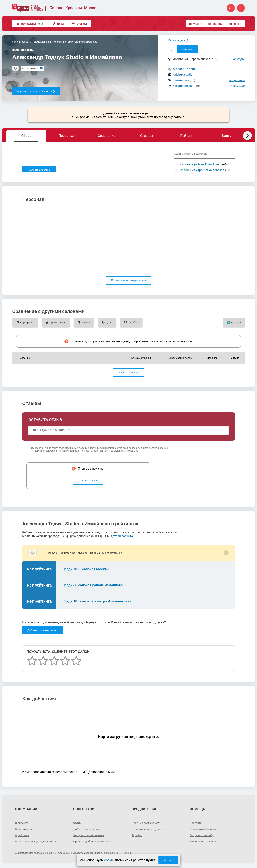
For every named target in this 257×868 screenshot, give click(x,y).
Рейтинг (187, 136)
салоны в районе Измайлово (201, 164)
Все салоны (31, 24)
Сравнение (107, 136)
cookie (109, 860)
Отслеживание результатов (150, 830)
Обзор (26, 136)
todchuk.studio (182, 75)
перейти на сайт (184, 69)
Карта (227, 136)
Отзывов (30, 68)
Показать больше (128, 374)
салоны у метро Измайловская (202, 170)
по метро (235, 24)
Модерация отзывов (203, 843)
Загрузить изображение (89, 837)
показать (187, 49)
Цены (58, 24)
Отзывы (79, 24)
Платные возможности (147, 824)
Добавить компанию (87, 830)
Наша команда (25, 830)
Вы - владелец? (178, 40)
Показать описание (39, 170)
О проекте (22, 824)
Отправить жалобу (202, 837)
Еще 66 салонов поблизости (36, 92)
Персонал (66, 136)
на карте (239, 59)
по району (215, 24)
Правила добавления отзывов (93, 843)
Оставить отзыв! (88, 482)
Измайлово (181, 80)
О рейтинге (22, 837)
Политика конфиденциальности (36, 843)
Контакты (196, 824)
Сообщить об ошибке (204, 830)
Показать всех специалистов (128, 282)
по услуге (196, 24)
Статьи (78, 824)
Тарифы (137, 837)
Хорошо (168, 860)
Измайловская (183, 86)
